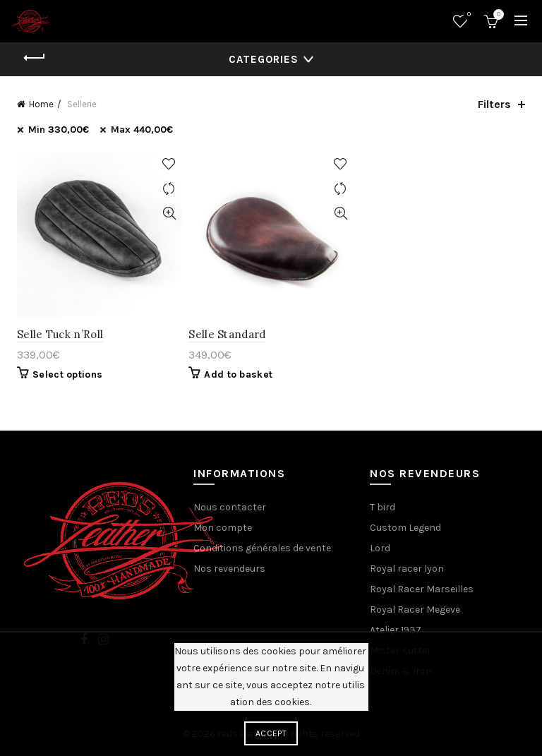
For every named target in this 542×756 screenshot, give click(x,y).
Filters (494, 104)
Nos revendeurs (229, 569)
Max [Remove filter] (142, 130)
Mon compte (223, 528)
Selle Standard (227, 334)
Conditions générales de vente (262, 548)
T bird (383, 507)
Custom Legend (405, 528)
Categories (264, 59)
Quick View (169, 214)
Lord (380, 548)
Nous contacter (230, 507)
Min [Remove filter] (59, 130)
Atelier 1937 (396, 630)
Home (41, 104)
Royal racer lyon (407, 569)
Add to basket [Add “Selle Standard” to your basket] (238, 374)
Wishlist (468, 15)
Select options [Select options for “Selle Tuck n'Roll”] (67, 374)
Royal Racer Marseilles (422, 589)
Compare (169, 189)
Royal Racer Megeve (415, 610)
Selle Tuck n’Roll (60, 334)
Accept (271, 733)
